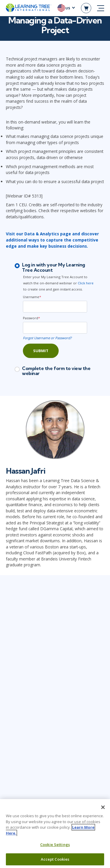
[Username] (55, 307)
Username (32, 297)
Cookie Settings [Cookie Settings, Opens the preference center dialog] (55, 845)
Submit (41, 351)
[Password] (55, 328)
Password (31, 318)
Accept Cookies (55, 859)
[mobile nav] (101, 8)
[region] (55, 834)
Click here (86, 283)
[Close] (103, 807)
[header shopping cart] (86, 8)
